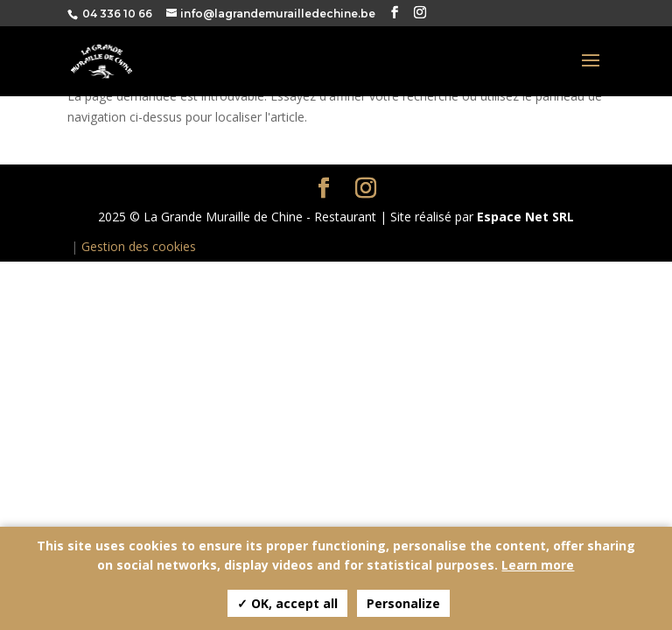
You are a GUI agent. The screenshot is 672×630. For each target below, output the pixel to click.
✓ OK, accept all (287, 603)
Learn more (538, 565)
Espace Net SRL (525, 217)
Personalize (403, 603)
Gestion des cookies (139, 246)
